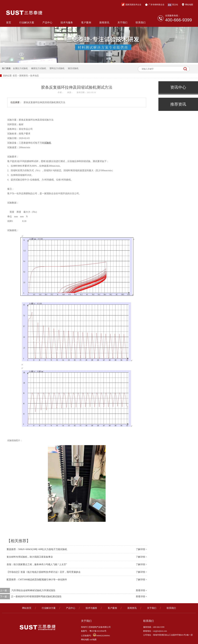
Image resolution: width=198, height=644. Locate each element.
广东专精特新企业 (155, 5)
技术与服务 (67, 23)
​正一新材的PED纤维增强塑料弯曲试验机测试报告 (36, 597)
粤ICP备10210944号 (98, 631)
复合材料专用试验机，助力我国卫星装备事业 (30, 557)
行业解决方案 (27, 23)
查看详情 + (141, 590)
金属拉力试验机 (20, 68)
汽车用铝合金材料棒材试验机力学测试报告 (33, 590)
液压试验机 (73, 68)
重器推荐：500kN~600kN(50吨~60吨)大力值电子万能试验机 (37, 549)
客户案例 (86, 23)
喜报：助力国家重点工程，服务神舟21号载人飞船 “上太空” (37, 564)
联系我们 (141, 23)
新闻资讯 (104, 23)
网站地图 (187, 5)
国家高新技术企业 (131, 4)
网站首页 (27, 608)
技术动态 (34, 76)
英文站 (173, 5)
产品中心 (47, 23)
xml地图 (93, 640)
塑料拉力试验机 (57, 68)
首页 (9, 23)
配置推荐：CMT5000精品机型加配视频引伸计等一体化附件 (37, 580)
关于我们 (122, 23)
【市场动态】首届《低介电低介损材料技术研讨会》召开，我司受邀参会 (44, 572)
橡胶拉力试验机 (39, 68)
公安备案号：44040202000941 (96, 636)
